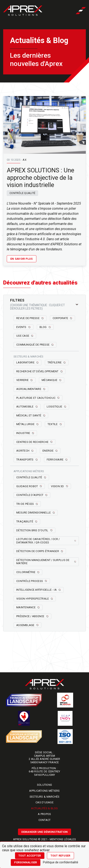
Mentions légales (63, 839)
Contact (45, 820)
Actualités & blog (44, 808)
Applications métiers (44, 791)
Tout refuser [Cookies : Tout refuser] (60, 856)
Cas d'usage (44, 802)
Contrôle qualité (22, 193)
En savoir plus (22, 259)
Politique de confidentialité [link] (61, 862)
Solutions (44, 785)
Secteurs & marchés (45, 797)
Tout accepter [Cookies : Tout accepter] (30, 856)
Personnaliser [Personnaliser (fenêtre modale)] (25, 862)
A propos (44, 814)
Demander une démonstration (45, 832)
